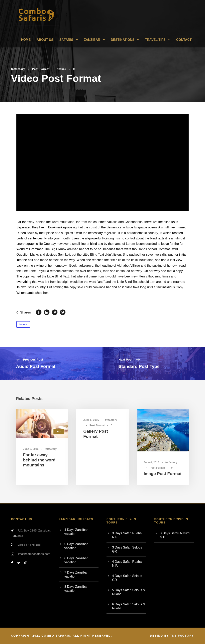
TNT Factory (182, 636)
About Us (45, 40)
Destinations (123, 40)
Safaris (66, 40)
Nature (61, 69)
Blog (59, 432)
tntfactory (18, 69)
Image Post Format (163, 474)
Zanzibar (92, 40)
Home (26, 40)
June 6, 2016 (31, 449)
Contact (184, 40)
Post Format (41, 69)
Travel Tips (155, 40)
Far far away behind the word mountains (39, 460)
